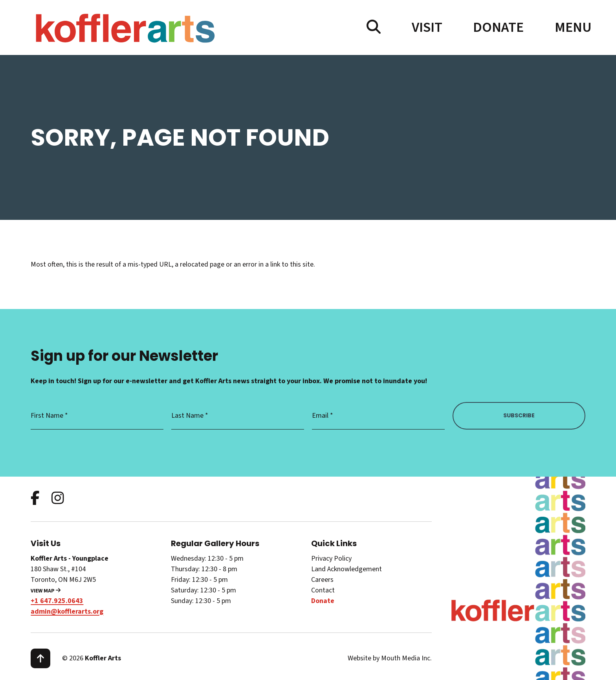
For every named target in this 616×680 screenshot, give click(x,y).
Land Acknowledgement (346, 569)
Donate (498, 27)
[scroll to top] (40, 658)
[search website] (374, 27)
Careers (322, 580)
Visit (427, 27)
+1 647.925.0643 (57, 601)
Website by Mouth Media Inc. (390, 658)
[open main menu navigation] (570, 27)
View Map (46, 591)
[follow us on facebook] (35, 499)
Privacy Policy (331, 558)
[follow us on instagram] (58, 499)
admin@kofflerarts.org (67, 611)
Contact (323, 590)
